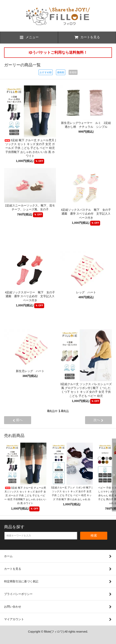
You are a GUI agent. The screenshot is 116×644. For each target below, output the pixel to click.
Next (113, 475)
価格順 (61, 72)
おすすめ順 (46, 72)
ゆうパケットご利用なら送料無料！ (58, 52)
